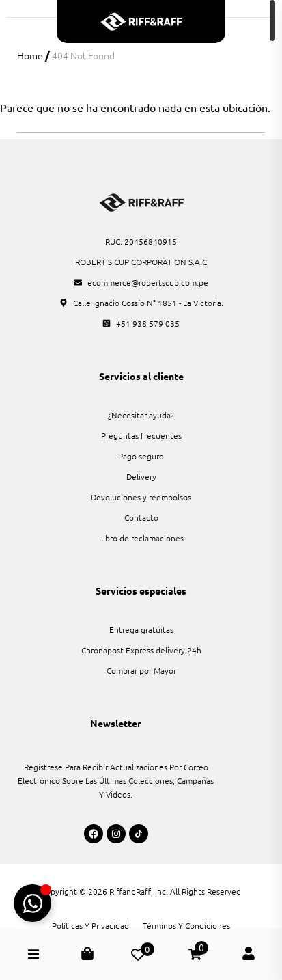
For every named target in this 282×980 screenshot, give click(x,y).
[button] (33, 954)
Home (30, 55)
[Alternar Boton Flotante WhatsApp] (32, 903)
